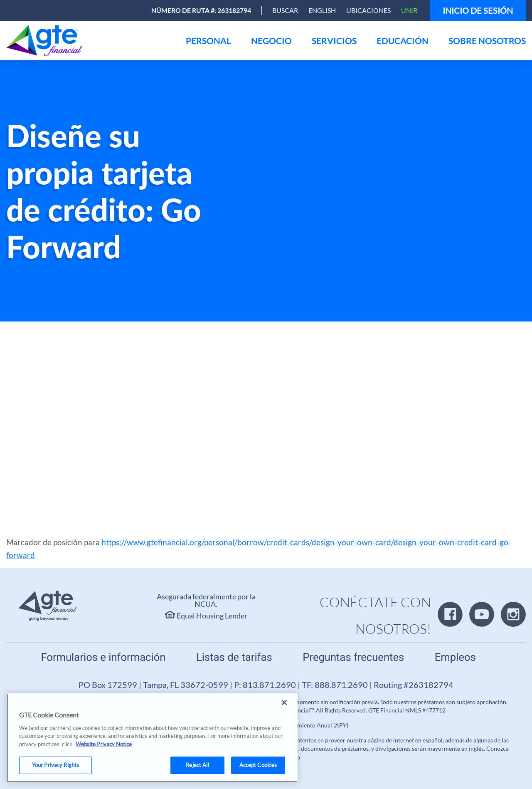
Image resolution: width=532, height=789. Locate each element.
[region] (152, 738)
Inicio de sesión (478, 10)
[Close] (284, 702)
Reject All (197, 765)
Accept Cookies (258, 765)
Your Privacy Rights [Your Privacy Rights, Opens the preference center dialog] (55, 765)
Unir (409, 10)
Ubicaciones (368, 10)
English (322, 10)
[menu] (208, 41)
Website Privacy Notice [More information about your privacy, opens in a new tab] (104, 744)
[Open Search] (285, 10)
